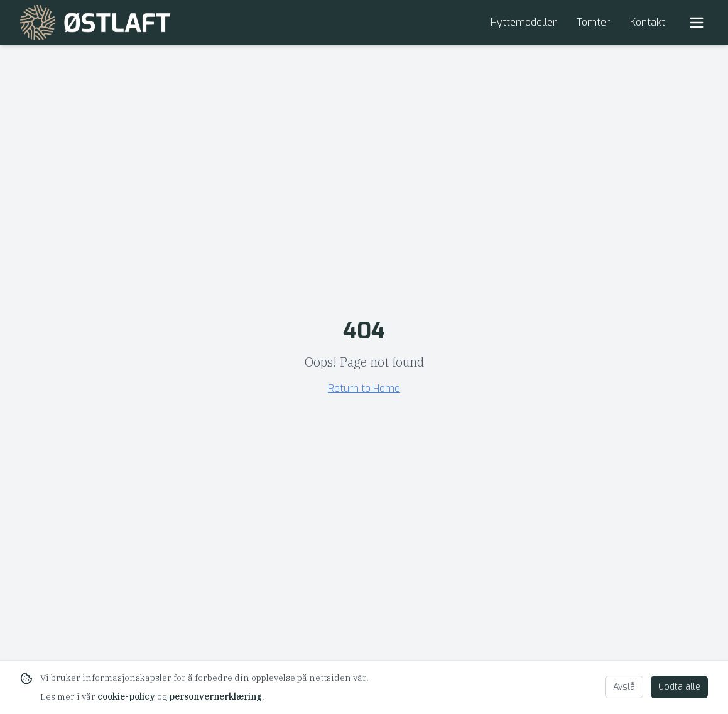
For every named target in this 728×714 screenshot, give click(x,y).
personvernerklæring (215, 696)
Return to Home (364, 388)
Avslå (624, 687)
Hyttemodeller (524, 22)
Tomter (593, 22)
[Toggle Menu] (697, 23)
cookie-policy (126, 696)
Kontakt (648, 22)
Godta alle (679, 687)
